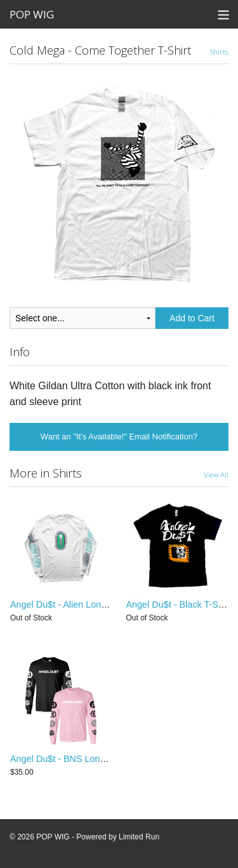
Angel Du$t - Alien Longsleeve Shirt (82, 604)
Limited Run (139, 837)
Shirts (219, 51)
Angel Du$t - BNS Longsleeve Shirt (82, 759)
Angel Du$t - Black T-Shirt (179, 604)
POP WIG (32, 14)
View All (216, 474)
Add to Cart (192, 318)
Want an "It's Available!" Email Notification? (119, 437)
